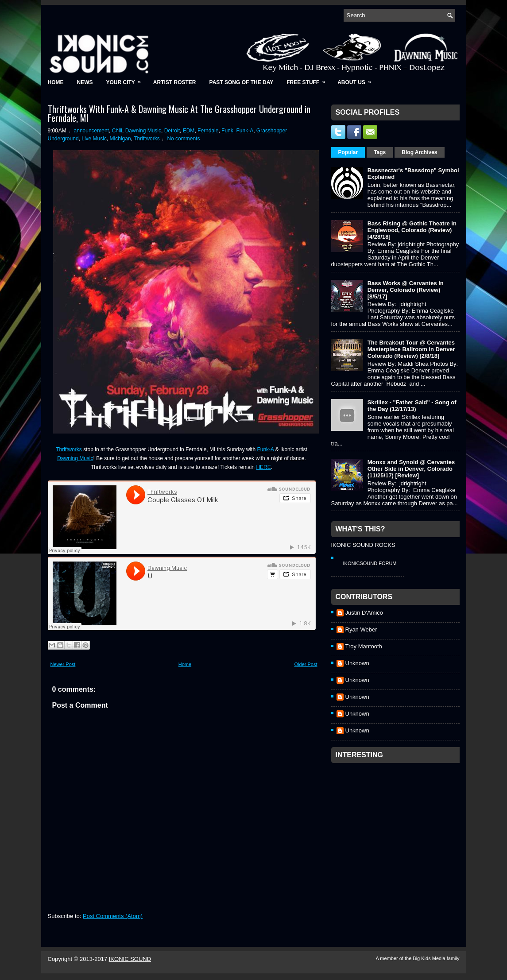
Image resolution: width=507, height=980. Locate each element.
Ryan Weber (361, 629)
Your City (126, 79)
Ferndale (208, 131)
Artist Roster (175, 82)
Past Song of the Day (242, 82)
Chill (117, 131)
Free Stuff (309, 79)
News (85, 82)
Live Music (94, 139)
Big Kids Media (430, 958)
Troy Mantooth (364, 646)
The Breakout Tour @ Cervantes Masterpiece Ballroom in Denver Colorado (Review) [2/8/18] (411, 349)
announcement (91, 131)
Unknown (357, 663)
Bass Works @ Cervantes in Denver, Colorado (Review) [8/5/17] (406, 290)
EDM (189, 131)
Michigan (120, 139)
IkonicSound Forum (370, 563)
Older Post (306, 664)
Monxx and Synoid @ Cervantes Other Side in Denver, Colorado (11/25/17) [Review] (411, 469)
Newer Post (63, 664)
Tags (380, 152)
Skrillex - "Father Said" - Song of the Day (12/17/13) (412, 406)
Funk (227, 131)
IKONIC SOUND (130, 959)
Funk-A (245, 131)
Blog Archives (419, 152)
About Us (357, 79)
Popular (348, 152)
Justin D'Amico (364, 613)
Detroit (172, 131)
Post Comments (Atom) (113, 916)
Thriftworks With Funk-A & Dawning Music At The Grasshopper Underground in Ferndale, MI (179, 113)
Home (56, 82)
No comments (183, 139)
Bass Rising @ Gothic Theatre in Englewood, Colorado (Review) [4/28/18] (412, 230)
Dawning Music (143, 131)
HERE (263, 467)
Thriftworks (147, 139)
